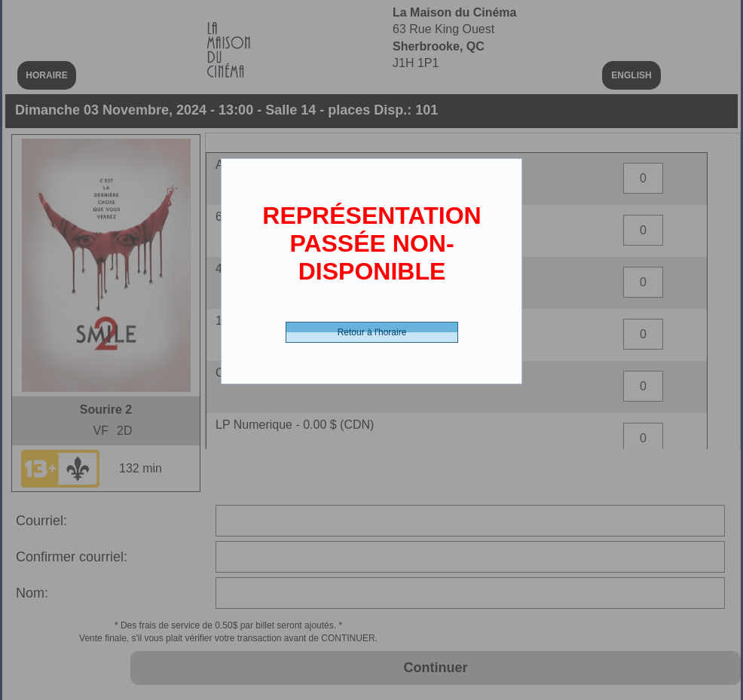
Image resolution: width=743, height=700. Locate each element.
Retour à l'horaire (372, 332)
